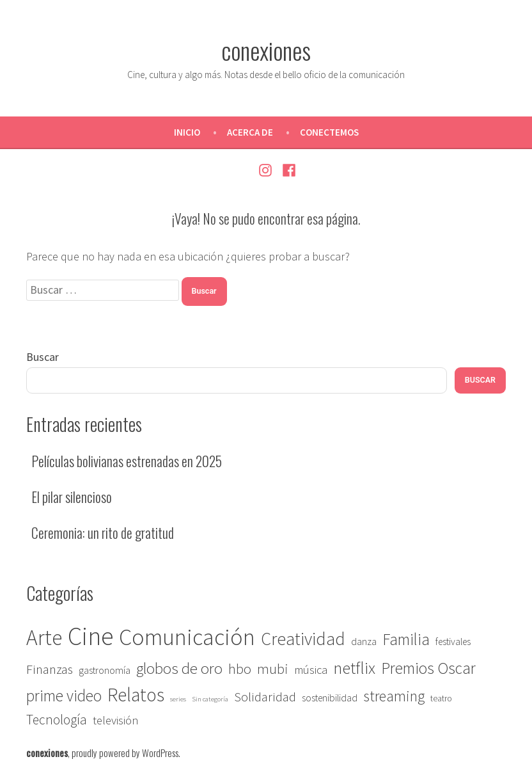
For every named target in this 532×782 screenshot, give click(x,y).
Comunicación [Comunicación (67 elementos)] (187, 637)
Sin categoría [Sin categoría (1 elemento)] (210, 699)
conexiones (266, 50)
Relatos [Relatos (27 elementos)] (136, 695)
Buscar (43, 357)
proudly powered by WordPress (125, 753)
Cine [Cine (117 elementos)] (90, 636)
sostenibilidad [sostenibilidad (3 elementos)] (330, 698)
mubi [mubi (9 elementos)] (273, 669)
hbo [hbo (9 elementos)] (240, 669)
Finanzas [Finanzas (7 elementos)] (50, 669)
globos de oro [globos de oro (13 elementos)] (179, 668)
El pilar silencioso (72, 497)
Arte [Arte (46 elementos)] (44, 637)
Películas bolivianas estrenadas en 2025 (127, 461)
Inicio (187, 132)
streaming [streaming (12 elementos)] (394, 696)
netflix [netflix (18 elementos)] (354, 668)
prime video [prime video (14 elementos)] (64, 696)
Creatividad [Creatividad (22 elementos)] (303, 639)
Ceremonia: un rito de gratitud (103, 532)
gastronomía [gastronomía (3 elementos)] (105, 670)
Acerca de (250, 132)
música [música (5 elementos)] (311, 670)
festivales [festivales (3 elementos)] (453, 642)
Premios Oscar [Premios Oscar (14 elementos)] (428, 668)
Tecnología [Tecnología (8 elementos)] (57, 720)
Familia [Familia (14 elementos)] (406, 639)
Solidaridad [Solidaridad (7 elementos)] (265, 697)
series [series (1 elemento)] (178, 699)
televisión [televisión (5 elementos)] (116, 720)
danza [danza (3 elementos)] (364, 642)
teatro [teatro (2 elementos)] (441, 698)
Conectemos (329, 132)
